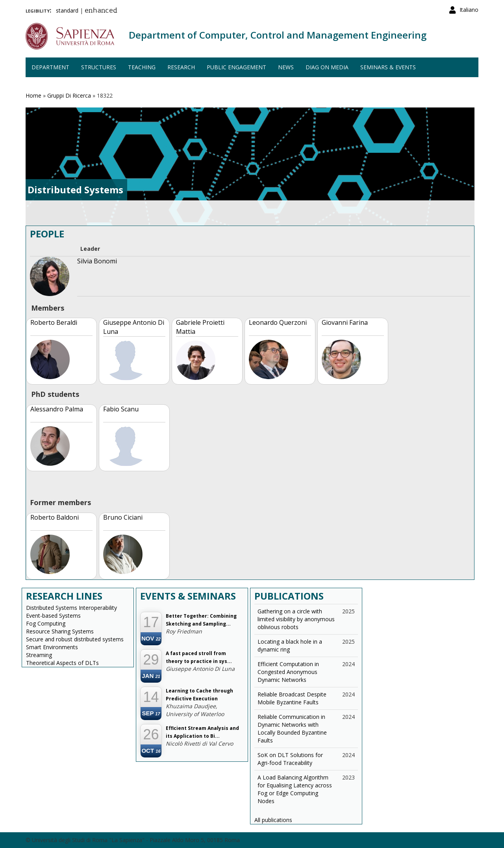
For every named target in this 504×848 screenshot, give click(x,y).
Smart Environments (52, 647)
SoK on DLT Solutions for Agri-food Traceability (290, 759)
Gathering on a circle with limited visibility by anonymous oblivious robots (296, 619)
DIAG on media (327, 67)
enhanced (101, 11)
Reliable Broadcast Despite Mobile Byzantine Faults (292, 698)
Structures (99, 67)
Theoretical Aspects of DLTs (62, 663)
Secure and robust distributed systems (75, 639)
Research (181, 67)
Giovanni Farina (345, 322)
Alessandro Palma (57, 409)
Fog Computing (46, 623)
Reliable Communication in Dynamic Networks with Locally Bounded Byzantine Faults (292, 729)
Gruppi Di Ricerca (69, 95)
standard (67, 10)
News (286, 67)
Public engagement (236, 67)
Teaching (142, 67)
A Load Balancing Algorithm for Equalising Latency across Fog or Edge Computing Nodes (295, 789)
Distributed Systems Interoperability (71, 608)
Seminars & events (388, 67)
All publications (273, 820)
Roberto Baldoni (55, 517)
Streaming (39, 655)
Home (33, 95)
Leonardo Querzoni (278, 322)
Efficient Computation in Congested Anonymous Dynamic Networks (288, 672)
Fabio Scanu (121, 409)
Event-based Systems (53, 616)
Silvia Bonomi (97, 261)
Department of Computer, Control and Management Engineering (278, 35)
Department (50, 67)
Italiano (469, 10)
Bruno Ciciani (123, 517)
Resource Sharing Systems (60, 631)
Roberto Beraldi (54, 322)
